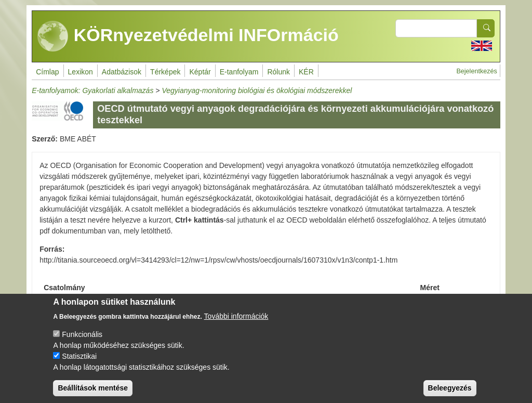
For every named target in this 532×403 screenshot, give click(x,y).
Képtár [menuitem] (200, 72)
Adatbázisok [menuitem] (122, 72)
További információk (236, 324)
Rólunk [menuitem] (278, 72)
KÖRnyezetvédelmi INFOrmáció (188, 36)
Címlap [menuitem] (47, 72)
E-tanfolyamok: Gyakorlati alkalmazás (92, 90)
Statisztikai (79, 364)
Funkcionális (82, 342)
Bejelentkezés (476, 71)
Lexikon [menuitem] (81, 72)
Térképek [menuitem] (165, 72)
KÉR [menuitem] (306, 72)
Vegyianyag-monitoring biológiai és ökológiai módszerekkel (257, 90)
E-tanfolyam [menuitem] (239, 72)
